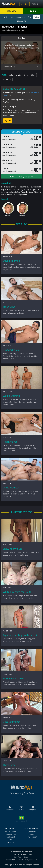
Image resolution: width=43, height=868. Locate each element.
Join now (32, 832)
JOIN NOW (12, 11)
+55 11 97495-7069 (20, 860)
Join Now (25, 4)
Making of (11, 837)
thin (26, 75)
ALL (6, 17)
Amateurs (20, 17)
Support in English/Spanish (21, 176)
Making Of (21, 21)
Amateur (11, 842)
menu (37, 4)
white (18, 75)
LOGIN (33, 11)
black (33, 75)
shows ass (7, 79)
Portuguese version (21, 821)
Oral (29, 17)
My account (32, 837)
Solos (37, 17)
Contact (32, 834)
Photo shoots (11, 832)
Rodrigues (23, 215)
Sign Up (8, 121)
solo (11, 75)
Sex (12, 17)
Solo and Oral (11, 834)
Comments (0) (9, 67)
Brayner (8, 215)
